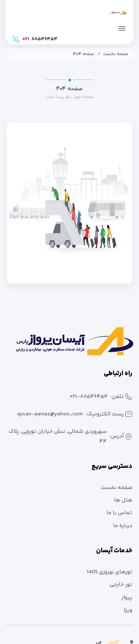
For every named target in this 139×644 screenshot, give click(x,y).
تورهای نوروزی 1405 (110, 572)
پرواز (127, 598)
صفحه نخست (116, 54)
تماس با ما (119, 513)
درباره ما (123, 526)
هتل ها (123, 500)
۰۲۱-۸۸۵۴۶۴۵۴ (89, 397)
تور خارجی (121, 585)
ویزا (128, 610)
